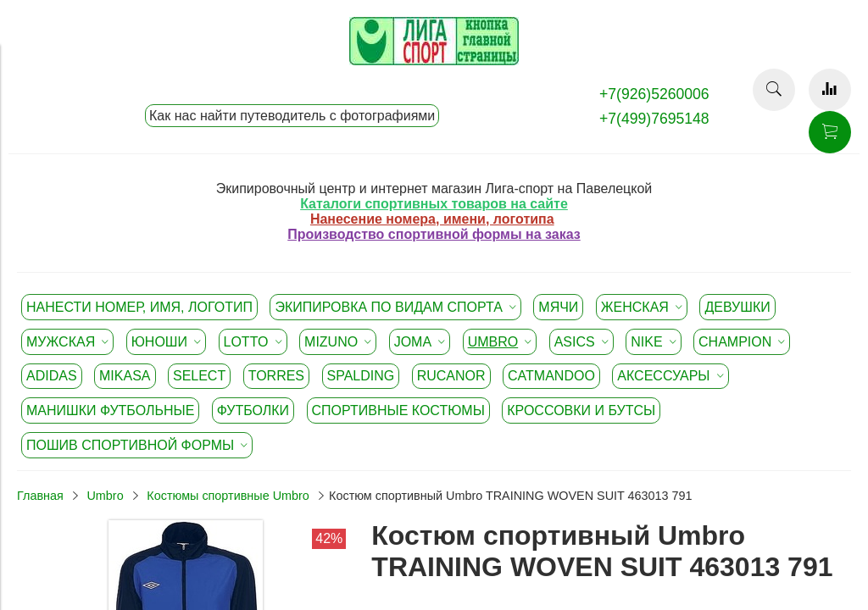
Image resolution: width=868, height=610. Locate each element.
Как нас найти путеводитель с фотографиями (292, 116)
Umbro (105, 496)
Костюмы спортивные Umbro (228, 496)
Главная (40, 496)
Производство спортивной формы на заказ (434, 234)
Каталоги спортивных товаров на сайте (434, 204)
